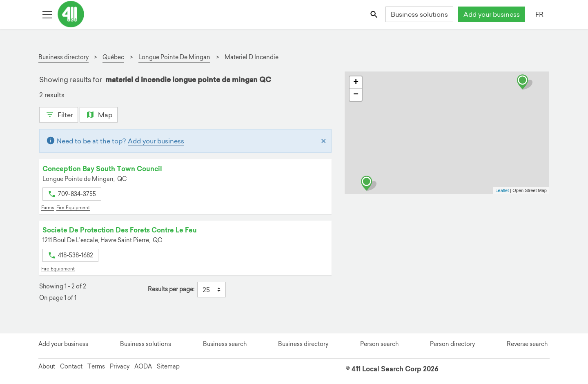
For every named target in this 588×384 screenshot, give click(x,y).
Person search (379, 344)
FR (539, 14)
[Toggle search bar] (375, 14)
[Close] (324, 141)
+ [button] (356, 83)
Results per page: (171, 289)
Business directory (303, 344)
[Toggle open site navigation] (47, 14)
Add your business (492, 14)
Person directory (452, 344)
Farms (48, 208)
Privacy (120, 366)
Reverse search (527, 344)
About (47, 366)
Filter (59, 114)
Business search (225, 344)
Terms (96, 366)
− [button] (356, 95)
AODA (143, 366)
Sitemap (168, 366)
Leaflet (502, 190)
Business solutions (419, 14)
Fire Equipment (73, 208)
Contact (71, 366)
